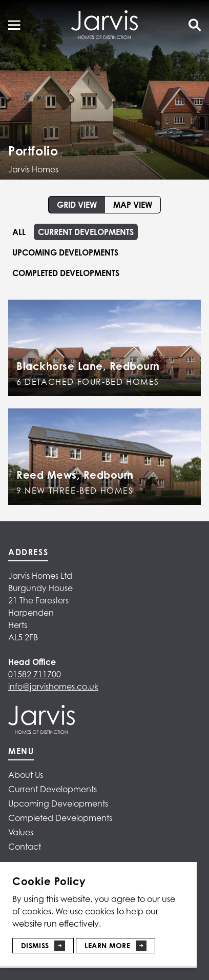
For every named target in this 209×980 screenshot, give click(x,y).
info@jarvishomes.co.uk (53, 687)
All (19, 232)
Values (21, 832)
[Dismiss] (43, 942)
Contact (25, 847)
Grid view (77, 205)
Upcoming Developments (65, 252)
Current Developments (86, 232)
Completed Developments (66, 273)
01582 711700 (35, 674)
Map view (133, 205)
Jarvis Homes (33, 169)
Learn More (107, 945)
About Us (26, 775)
